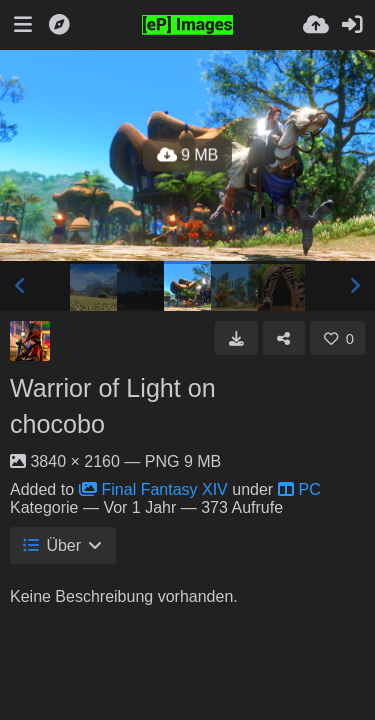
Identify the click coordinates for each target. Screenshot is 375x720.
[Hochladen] (316, 25)
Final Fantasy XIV (153, 489)
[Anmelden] (352, 25)
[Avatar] (30, 341)
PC (299, 489)
